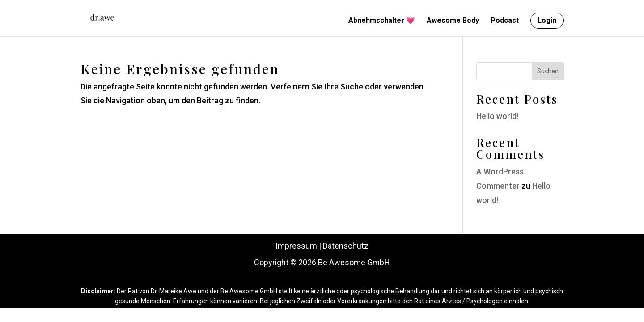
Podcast (505, 21)
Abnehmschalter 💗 (382, 21)
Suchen (548, 71)
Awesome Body (453, 21)
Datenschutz (346, 246)
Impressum (296, 246)
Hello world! (497, 116)
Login (547, 20)
